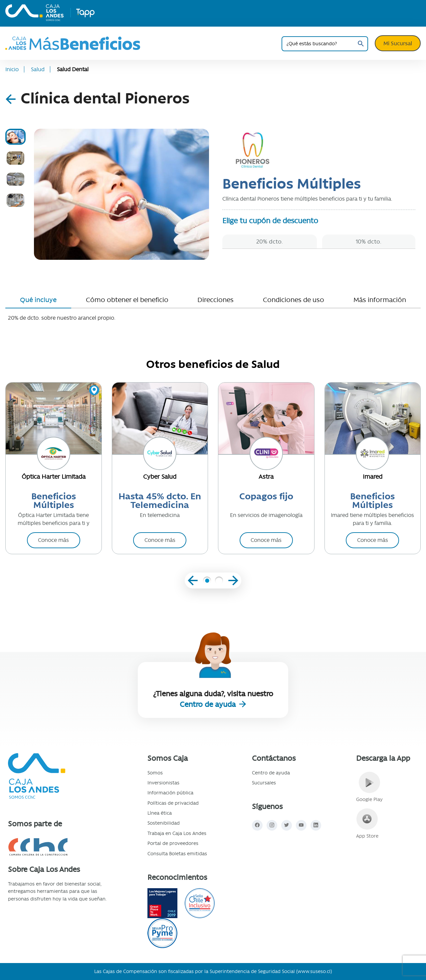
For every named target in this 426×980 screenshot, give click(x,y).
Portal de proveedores (173, 843)
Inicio (12, 69)
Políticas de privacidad (173, 803)
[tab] (15, 137)
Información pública (170, 793)
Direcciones (215, 300)
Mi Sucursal (398, 43)
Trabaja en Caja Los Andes (177, 833)
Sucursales (264, 783)
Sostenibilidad (164, 823)
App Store (367, 824)
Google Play (369, 787)
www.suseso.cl (314, 971)
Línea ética (160, 813)
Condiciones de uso (294, 300)
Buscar (361, 44)
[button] (207, 581)
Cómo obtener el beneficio (127, 300)
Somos (155, 773)
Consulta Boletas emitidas (177, 854)
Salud (38, 69)
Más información (380, 300)
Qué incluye (38, 300)
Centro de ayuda (209, 704)
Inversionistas (163, 783)
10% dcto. (369, 242)
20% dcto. (270, 242)
